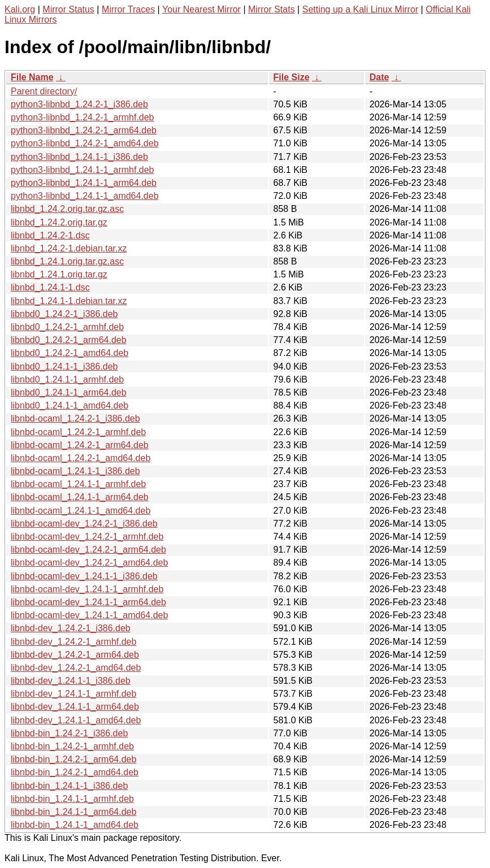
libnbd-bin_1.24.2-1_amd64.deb (75, 772)
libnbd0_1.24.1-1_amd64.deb (70, 405)
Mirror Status (68, 9)
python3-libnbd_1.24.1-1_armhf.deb (83, 170)
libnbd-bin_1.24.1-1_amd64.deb (75, 825)
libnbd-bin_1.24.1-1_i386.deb (69, 786)
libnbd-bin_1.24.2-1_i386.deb (69, 733)
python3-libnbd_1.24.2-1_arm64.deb (84, 130)
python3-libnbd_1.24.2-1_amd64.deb (85, 143)
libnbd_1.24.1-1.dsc (50, 287)
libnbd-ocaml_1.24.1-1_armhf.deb (78, 484)
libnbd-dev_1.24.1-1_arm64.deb (75, 707)
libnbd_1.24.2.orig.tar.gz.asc (67, 209)
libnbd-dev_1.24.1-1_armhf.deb (73, 694)
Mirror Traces (128, 9)
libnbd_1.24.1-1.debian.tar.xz (69, 301)
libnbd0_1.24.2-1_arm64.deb (69, 340)
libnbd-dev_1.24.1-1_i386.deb (71, 681)
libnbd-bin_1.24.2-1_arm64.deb (73, 759)
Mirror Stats (272, 9)
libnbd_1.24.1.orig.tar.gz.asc (67, 261)
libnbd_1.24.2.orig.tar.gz (59, 222)
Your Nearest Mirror (201, 9)
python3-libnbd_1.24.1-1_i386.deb (79, 157)
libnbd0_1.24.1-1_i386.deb (64, 366)
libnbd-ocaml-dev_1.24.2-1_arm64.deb (88, 550)
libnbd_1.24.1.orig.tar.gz (59, 274)
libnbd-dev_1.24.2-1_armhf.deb (73, 642)
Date (380, 77)
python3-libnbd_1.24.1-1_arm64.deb (84, 183)
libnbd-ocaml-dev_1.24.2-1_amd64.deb (89, 563)
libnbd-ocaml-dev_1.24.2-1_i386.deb (84, 524)
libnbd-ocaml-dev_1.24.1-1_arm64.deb (88, 602)
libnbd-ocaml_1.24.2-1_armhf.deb (78, 432)
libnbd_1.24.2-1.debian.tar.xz (69, 248)
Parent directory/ (44, 91)
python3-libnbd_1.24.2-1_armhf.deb (83, 117)
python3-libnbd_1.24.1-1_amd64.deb (85, 196)
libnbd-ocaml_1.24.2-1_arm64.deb (80, 445)
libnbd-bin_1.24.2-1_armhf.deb (72, 746)
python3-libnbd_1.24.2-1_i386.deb (79, 104)
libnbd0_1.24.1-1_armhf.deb (67, 379)
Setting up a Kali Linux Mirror (360, 9)
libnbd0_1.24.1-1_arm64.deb (69, 392)
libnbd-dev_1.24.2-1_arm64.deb (75, 655)
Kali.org (20, 9)
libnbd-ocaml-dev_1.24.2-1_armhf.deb (87, 537)
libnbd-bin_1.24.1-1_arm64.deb (73, 812)
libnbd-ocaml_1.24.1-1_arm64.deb (80, 497)
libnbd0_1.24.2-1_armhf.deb (67, 327)
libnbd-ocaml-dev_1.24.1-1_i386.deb (84, 576)
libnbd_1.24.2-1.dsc (50, 235)
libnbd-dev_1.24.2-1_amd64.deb (76, 668)
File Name (32, 77)
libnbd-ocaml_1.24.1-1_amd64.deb (81, 511)
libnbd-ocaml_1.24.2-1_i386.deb (75, 418)
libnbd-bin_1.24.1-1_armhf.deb (72, 799)
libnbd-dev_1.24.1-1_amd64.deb (76, 720)
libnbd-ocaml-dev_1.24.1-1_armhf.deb (87, 589)
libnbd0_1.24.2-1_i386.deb (64, 314)
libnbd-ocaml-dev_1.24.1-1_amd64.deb (89, 615)
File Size (292, 77)
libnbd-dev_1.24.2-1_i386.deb (71, 628)
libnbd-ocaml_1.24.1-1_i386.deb (75, 471)
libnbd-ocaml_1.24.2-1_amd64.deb (81, 458)
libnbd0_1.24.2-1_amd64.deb (70, 353)
